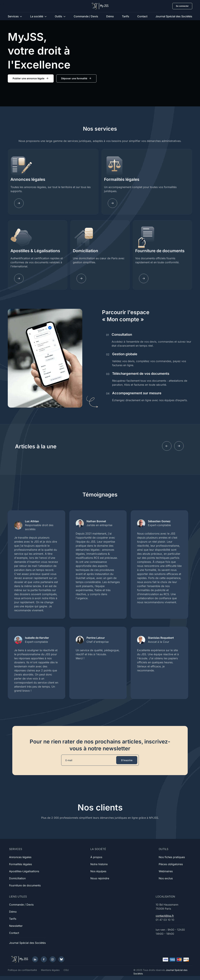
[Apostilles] (19, 278)
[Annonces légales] (19, 203)
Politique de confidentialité (22, 970)
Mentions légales (50, 970)
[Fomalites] (112, 203)
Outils (59, 16)
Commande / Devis (86, 16)
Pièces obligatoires (171, 864)
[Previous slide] (167, 446)
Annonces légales (28, 179)
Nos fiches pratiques (172, 857)
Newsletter (16, 926)
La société (37, 16)
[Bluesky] (61, 959)
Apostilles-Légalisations (24, 871)
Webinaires (166, 871)
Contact (142, 16)
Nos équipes (98, 871)
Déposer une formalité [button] (76, 78)
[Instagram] (53, 959)
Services (13, 16)
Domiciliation (85, 251)
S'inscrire (127, 760)
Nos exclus (166, 878)
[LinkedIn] (35, 959)
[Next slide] (179, 446)
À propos (96, 857)
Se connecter (182, 6)
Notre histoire (99, 864)
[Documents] (144, 278)
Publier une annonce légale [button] (31, 78)
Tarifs (126, 16)
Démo (110, 16)
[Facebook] (44, 959)
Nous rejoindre (100, 878)
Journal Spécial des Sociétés (174, 16)
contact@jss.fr (165, 916)
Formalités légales (122, 179)
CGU (66, 970)
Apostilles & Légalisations (35, 251)
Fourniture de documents (160, 251)
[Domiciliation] (81, 278)
